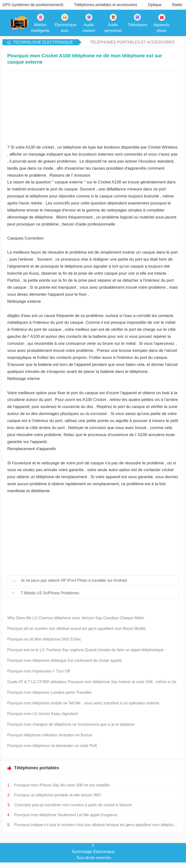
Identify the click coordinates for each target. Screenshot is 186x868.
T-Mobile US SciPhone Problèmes (50, 593)
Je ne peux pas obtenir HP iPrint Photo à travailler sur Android (74, 580)
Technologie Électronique (43, 42)
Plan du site (93, 864)
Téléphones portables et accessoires (132, 42)
